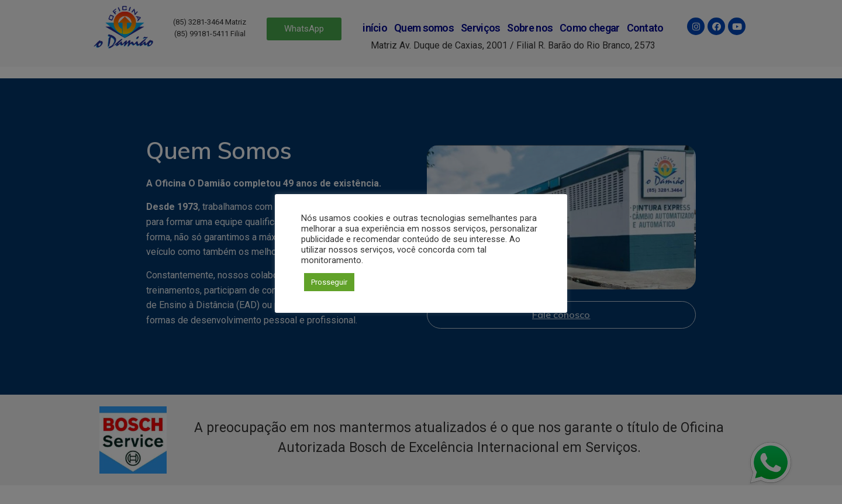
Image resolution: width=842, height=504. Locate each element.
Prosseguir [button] (329, 282)
